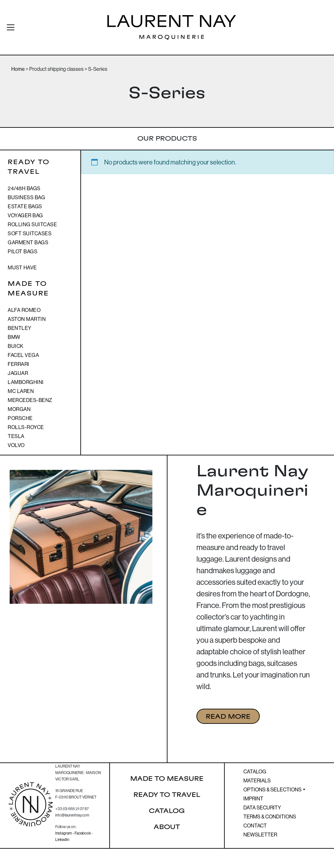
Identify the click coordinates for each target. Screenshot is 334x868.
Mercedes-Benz (30, 400)
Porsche (20, 418)
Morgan (19, 409)
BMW (14, 337)
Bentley (20, 328)
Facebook (83, 833)
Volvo (16, 445)
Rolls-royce (26, 427)
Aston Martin (27, 319)
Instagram (64, 833)
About (167, 827)
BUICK (16, 346)
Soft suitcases (30, 233)
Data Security (262, 807)
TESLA (16, 436)
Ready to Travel (167, 795)
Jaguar (18, 373)
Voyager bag (25, 215)
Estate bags (25, 206)
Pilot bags (23, 251)
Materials (257, 780)
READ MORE (228, 717)
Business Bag (26, 197)
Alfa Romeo (24, 310)
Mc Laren (21, 391)
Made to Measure (167, 779)
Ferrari (18, 364)
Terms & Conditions (270, 817)
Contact (255, 826)
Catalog (167, 811)
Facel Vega (23, 355)
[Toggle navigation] (8, 27)
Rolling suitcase (32, 224)
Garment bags (28, 242)
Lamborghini (26, 382)
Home (18, 69)
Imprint (253, 798)
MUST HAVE (22, 267)
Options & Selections (272, 789)
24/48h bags (24, 188)
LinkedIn (62, 840)
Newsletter (260, 835)
